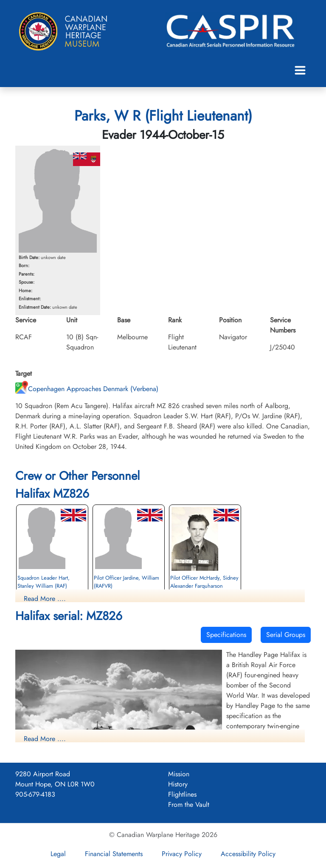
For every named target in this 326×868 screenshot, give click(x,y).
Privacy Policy (182, 854)
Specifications (226, 635)
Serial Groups (286, 635)
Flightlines (182, 794)
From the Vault (189, 805)
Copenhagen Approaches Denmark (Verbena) (87, 389)
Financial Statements (114, 854)
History (178, 784)
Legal (58, 854)
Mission (179, 774)
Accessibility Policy (248, 854)
